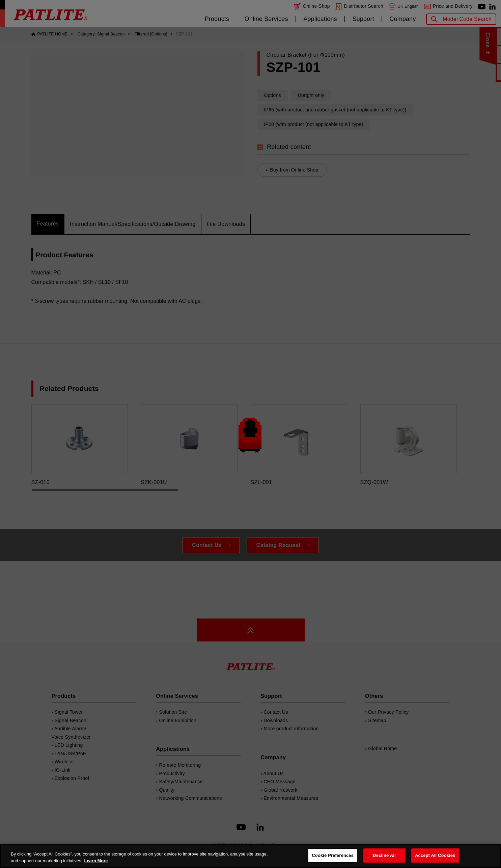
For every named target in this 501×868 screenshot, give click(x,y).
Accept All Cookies (435, 855)
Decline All (384, 855)
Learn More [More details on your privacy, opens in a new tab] (96, 861)
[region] (250, 856)
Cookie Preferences (333, 855)
